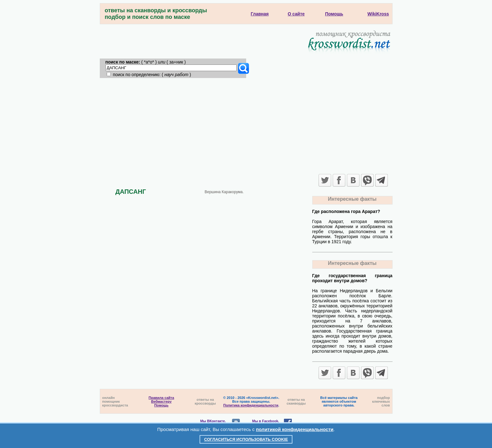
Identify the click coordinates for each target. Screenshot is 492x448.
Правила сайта (161, 398)
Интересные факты (352, 199)
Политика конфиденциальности (251, 405)
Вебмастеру (161, 401)
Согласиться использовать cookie (246, 439)
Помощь (161, 405)
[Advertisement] (246, 125)
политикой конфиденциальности (295, 429)
